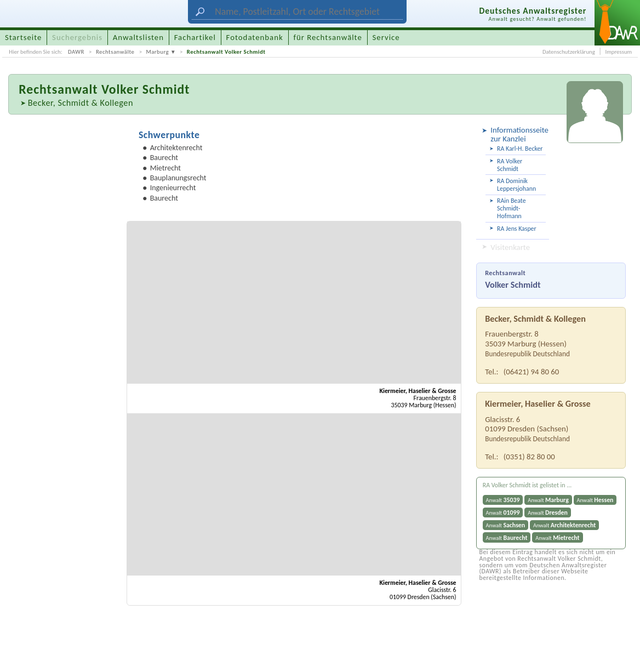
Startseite (23, 37)
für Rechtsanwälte (327, 37)
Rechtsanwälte (115, 52)
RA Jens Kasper (517, 229)
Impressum (618, 52)
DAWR (76, 52)
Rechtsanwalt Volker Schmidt (226, 52)
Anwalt (503, 500)
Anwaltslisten (138, 37)
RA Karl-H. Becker (520, 149)
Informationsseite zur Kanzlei (518, 134)
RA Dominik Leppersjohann (516, 185)
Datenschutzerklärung (569, 52)
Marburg (157, 52)
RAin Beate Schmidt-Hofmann (511, 208)
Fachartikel (195, 37)
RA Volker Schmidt (510, 165)
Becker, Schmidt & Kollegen (81, 102)
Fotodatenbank (255, 37)
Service (386, 37)
